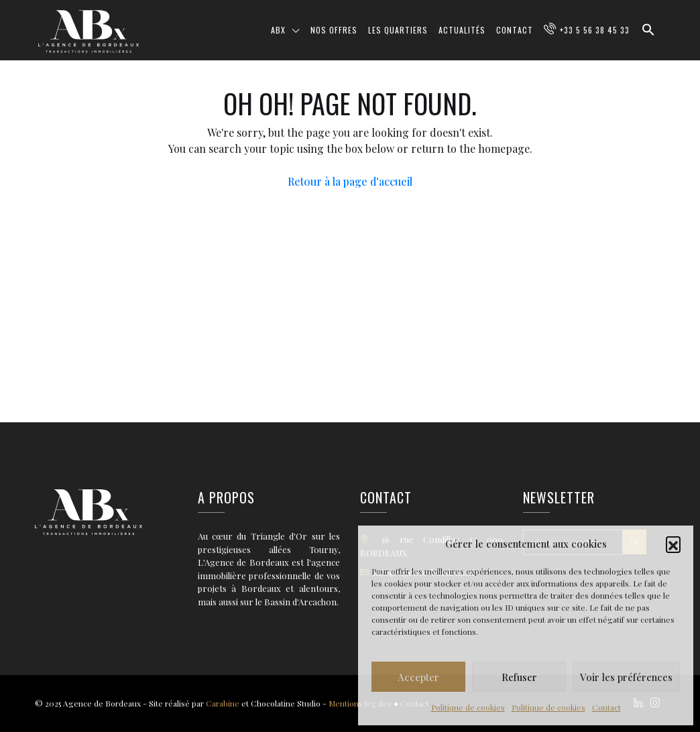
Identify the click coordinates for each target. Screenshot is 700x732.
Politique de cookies (468, 707)
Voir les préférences (626, 677)
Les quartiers (398, 30)
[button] (673, 544)
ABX (278, 30)
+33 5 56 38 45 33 (595, 30)
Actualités (462, 30)
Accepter (418, 677)
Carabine (223, 703)
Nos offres (334, 30)
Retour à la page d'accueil (350, 181)
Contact (606, 707)
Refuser (519, 677)
